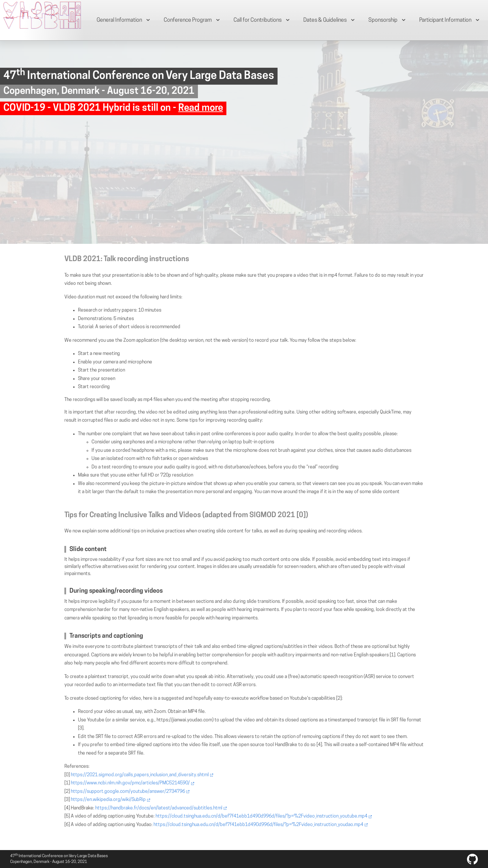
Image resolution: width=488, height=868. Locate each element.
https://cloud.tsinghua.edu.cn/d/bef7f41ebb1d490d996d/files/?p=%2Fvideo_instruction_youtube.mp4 (261, 816)
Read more (201, 108)
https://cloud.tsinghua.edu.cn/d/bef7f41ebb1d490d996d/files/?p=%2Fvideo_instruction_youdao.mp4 (258, 825)
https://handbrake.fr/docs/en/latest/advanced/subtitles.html (159, 808)
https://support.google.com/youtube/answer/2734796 (128, 792)
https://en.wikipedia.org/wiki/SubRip (108, 800)
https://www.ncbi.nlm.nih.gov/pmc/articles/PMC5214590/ (130, 783)
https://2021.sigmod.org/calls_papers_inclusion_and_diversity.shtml (140, 775)
